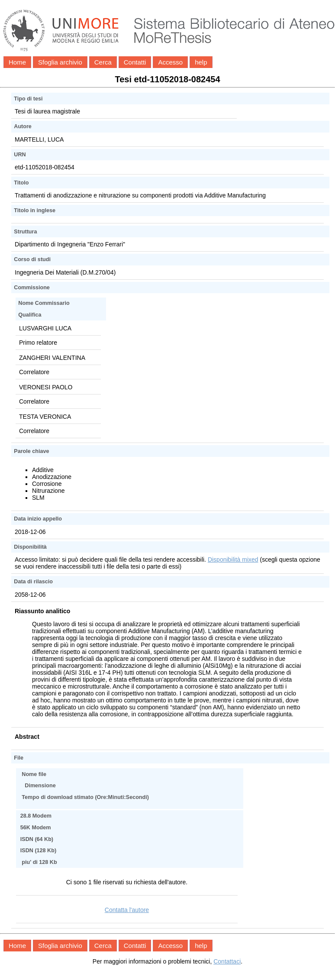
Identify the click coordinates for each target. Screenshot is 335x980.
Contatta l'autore (127, 910)
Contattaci (227, 961)
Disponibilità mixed (233, 560)
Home (17, 62)
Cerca (103, 62)
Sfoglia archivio (60, 62)
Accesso (170, 62)
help (201, 62)
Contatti (135, 62)
